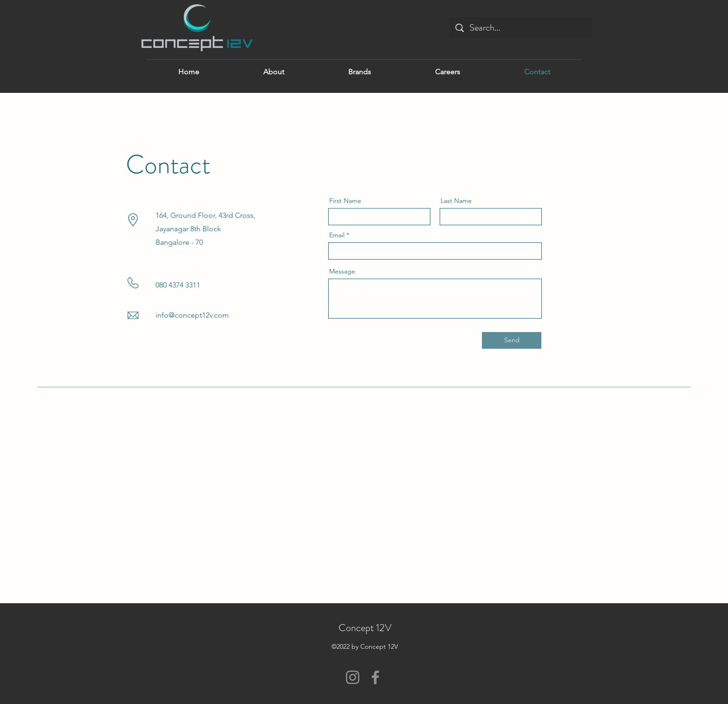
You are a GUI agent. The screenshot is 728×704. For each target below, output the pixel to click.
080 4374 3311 (178, 285)
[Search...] (521, 28)
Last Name (456, 201)
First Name (345, 201)
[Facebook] (375, 677)
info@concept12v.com (192, 315)
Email (337, 235)
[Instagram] (353, 677)
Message (342, 271)
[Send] (512, 340)
